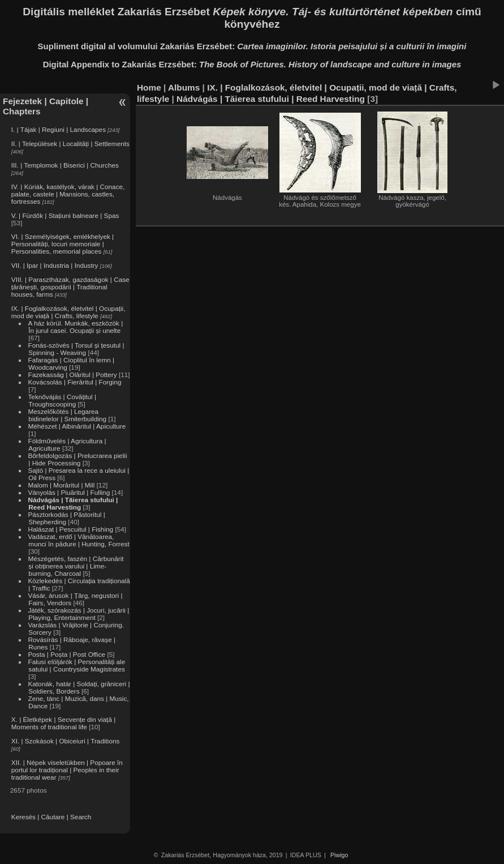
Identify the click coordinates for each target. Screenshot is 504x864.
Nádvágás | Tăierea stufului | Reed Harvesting (73, 503)
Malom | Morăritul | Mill (61, 485)
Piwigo (339, 855)
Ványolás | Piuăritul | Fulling (69, 492)
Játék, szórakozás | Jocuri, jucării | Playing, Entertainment (78, 614)
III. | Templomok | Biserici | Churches (65, 165)
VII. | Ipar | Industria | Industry (55, 265)
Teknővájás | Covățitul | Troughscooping (62, 400)
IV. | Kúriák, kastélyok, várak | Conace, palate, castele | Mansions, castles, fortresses (68, 194)
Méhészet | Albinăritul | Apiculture (77, 426)
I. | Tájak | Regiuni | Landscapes (59, 129)
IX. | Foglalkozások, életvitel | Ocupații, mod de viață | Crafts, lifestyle (68, 312)
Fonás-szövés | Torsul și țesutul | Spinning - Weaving (76, 349)
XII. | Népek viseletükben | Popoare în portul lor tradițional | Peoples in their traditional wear (67, 770)
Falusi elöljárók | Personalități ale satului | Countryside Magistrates (76, 665)
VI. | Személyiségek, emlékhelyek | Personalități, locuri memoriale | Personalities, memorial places (63, 244)
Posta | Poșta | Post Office (66, 654)
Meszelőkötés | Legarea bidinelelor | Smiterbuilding (67, 415)
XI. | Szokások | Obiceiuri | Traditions (66, 741)
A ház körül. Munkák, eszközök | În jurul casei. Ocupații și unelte (75, 327)
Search (81, 817)
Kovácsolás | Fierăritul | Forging (74, 382)
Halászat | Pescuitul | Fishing (70, 529)
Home (149, 87)
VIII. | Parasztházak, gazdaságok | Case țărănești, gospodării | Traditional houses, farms (70, 287)
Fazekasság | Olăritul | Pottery (72, 375)
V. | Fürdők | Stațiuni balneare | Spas (65, 215)
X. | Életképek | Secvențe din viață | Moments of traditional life (63, 723)
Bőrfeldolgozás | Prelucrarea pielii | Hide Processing (77, 459)
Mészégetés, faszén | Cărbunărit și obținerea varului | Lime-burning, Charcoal (76, 566)
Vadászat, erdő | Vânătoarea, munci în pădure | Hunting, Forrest (78, 540)
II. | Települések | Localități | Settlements (70, 144)
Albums (184, 87)
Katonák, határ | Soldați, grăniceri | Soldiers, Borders (79, 687)
